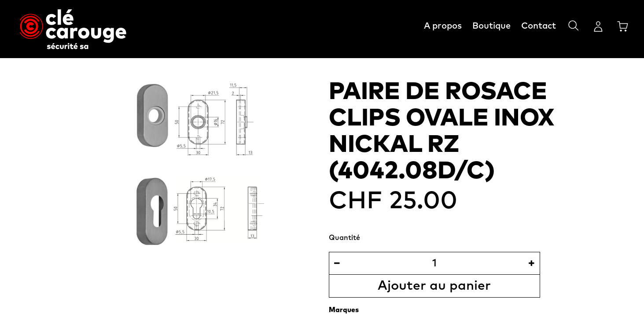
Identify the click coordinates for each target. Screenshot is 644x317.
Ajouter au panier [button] (434, 286)
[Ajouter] (532, 263)
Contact (539, 26)
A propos (443, 26)
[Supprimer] (337, 263)
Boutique (491, 26)
